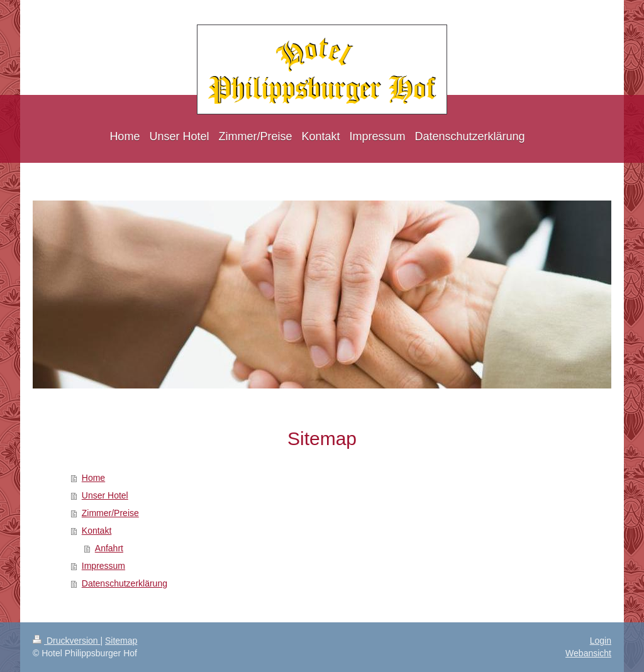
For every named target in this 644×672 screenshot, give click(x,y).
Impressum (103, 566)
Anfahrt (109, 548)
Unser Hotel (105, 495)
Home (93, 478)
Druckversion (66, 641)
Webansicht (588, 653)
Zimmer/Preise (110, 513)
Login (601, 641)
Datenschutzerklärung (125, 583)
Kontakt (97, 531)
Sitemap (121, 641)
